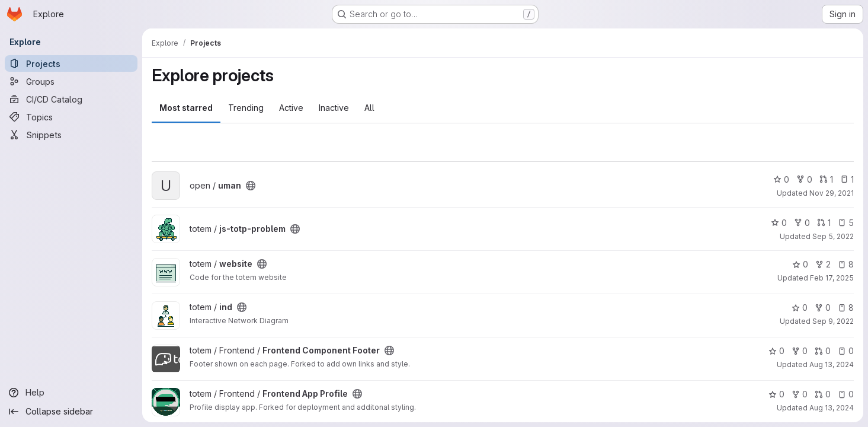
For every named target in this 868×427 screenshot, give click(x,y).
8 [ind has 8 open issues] (846, 307)
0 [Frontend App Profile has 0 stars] (776, 394)
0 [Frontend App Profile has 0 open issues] (846, 394)
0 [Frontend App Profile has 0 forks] (800, 394)
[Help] (71, 393)
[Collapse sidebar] (71, 412)
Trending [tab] (246, 108)
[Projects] (71, 63)
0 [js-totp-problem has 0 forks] (802, 223)
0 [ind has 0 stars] (800, 307)
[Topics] (71, 117)
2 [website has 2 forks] (823, 264)
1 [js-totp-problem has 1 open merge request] (824, 223)
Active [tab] (291, 108)
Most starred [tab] (186, 108)
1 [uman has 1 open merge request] (826, 179)
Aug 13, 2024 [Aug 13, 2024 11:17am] (832, 408)
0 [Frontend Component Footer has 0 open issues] (846, 351)
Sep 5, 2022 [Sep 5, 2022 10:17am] (833, 236)
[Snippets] (71, 135)
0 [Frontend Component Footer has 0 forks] (800, 351)
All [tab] (369, 108)
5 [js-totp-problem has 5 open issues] (846, 223)
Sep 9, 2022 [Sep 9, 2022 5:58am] (833, 321)
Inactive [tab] (334, 108)
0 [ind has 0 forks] (823, 307)
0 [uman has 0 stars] (781, 179)
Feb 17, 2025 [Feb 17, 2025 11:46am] (832, 278)
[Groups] (71, 81)
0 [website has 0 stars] (800, 264)
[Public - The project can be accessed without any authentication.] (251, 186)
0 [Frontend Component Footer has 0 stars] (776, 351)
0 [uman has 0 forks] (804, 179)
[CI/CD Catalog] (71, 99)
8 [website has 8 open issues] (846, 264)
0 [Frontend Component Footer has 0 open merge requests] (823, 351)
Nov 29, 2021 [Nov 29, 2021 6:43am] (832, 193)
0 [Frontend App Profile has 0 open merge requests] (823, 394)
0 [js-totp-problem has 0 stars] (779, 223)
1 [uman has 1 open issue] (847, 179)
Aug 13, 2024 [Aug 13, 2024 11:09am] (832, 364)
